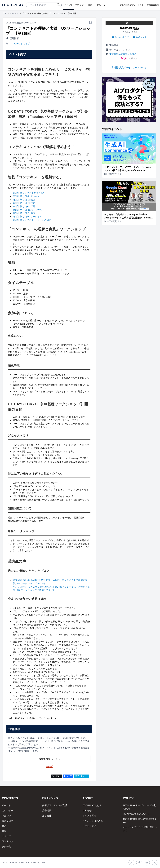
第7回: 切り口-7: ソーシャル (27, 217)
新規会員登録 (153, 5)
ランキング (8, 841)
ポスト (57, 776)
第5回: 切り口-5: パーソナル (27, 210)
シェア (68, 776)
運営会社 (47, 816)
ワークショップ (22, 44)
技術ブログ (8, 821)
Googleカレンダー (121, 37)
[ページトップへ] (13, 5)
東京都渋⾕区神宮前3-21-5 (123, 54)
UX (11, 44)
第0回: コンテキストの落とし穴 (29, 193)
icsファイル (140, 37)
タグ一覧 (6, 846)
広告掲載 (47, 810)
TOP (4, 13)
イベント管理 (89, 826)
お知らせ (87, 810)
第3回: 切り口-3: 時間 (24, 203)
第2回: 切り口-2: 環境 (24, 200)
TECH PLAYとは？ (92, 805)
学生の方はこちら (127, 5)
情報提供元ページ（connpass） (129, 68)
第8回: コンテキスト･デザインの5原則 (33, 220)
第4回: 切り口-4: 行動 (24, 206)
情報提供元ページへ (49, 759)
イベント (14, 13)
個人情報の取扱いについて (136, 814)
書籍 (4, 831)
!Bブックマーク (81, 776)
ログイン (142, 5)
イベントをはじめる (93, 821)
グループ (6, 836)
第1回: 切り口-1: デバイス (26, 196)
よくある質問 (89, 816)
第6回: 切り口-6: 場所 (24, 213)
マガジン (6, 816)
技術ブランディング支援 (55, 805)
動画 (4, 826)
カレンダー (8, 810)
